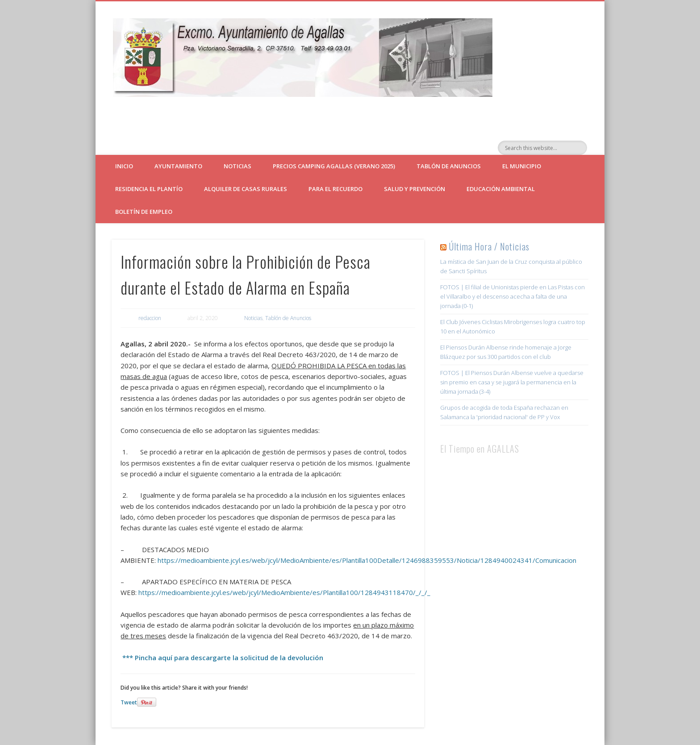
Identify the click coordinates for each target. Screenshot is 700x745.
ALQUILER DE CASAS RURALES (246, 189)
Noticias (237, 166)
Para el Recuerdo (335, 189)
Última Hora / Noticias (489, 246)
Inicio (124, 166)
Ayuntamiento (178, 166)
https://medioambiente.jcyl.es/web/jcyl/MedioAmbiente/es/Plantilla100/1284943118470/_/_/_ (284, 592)
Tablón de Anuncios (449, 166)
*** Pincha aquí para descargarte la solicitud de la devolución (222, 658)
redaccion (150, 318)
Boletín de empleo (144, 212)
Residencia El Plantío (149, 189)
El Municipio (522, 166)
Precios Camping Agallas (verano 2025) (334, 166)
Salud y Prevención (415, 189)
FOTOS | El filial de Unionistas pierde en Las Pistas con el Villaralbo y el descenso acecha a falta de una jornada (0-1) (512, 296)
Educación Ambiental (501, 189)
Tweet (129, 702)
